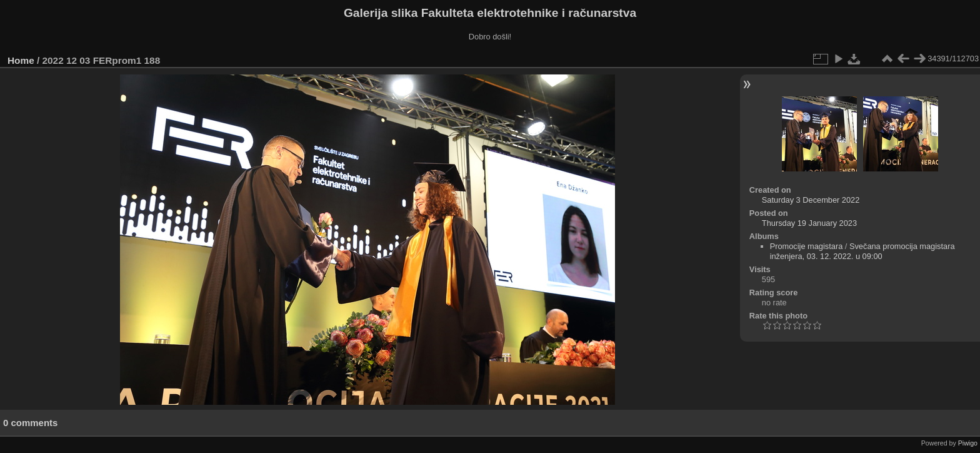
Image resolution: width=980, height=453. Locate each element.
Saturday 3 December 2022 (811, 200)
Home (21, 60)
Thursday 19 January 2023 (809, 223)
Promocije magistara (807, 246)
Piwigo (968, 443)
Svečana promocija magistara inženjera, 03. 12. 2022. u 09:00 (862, 251)
